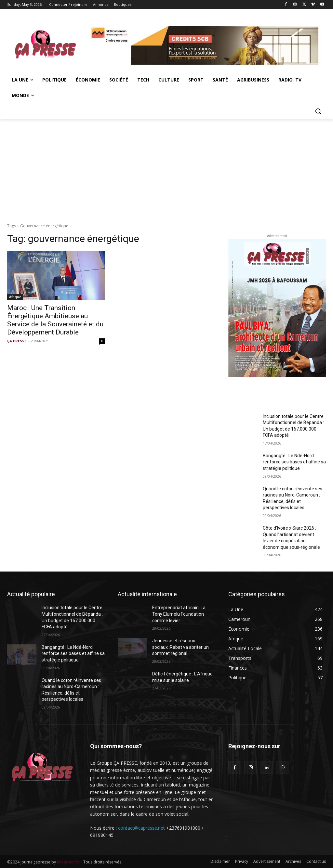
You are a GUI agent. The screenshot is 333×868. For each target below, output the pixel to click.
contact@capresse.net (141, 828)
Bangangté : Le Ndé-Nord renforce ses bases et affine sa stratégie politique (294, 462)
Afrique (15, 297)
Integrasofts (68, 862)
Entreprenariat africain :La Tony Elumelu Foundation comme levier (179, 614)
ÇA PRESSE (17, 341)
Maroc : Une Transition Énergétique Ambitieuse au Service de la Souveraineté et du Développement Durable (55, 320)
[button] (318, 111)
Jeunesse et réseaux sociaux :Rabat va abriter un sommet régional (180, 647)
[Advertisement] (166, 168)
